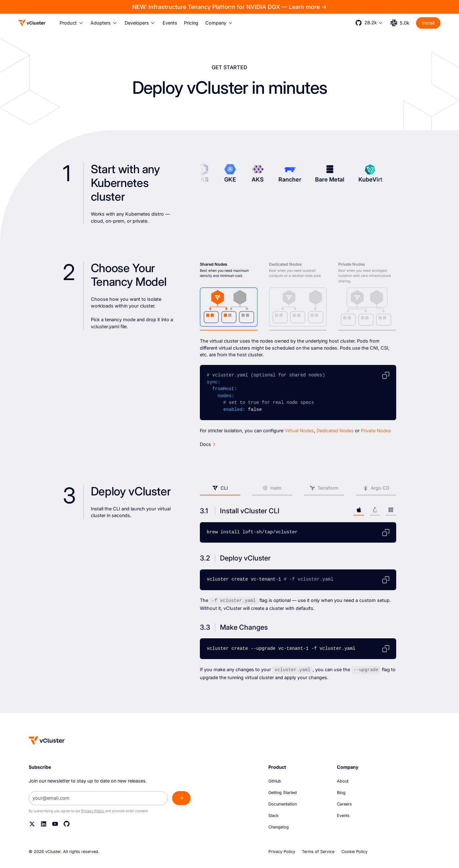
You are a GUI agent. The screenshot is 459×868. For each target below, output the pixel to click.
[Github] (67, 824)
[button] (72, 23)
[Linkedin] (44, 824)
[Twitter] (32, 824)
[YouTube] (55, 824)
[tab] (229, 296)
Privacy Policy (93, 811)
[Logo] (32, 23)
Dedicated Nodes (335, 430)
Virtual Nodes (299, 430)
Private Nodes (376, 430)
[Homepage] (47, 740)
